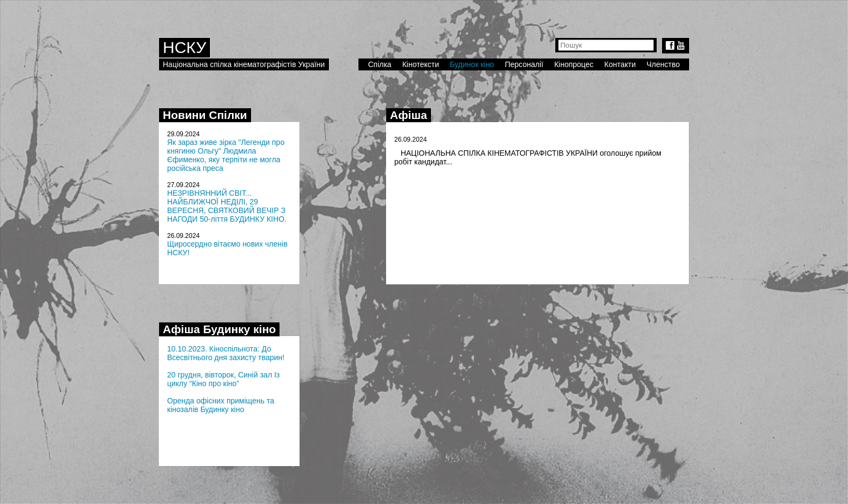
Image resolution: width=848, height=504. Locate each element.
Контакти (620, 64)
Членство (664, 64)
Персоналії (524, 64)
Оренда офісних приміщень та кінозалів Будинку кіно (221, 405)
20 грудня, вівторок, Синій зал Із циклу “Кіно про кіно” (223, 379)
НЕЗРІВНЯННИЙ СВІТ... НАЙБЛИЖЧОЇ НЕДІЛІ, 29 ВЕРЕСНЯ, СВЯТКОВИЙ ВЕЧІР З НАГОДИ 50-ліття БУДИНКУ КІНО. (227, 206)
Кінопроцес (574, 64)
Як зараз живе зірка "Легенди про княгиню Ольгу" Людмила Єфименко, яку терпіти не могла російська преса (226, 155)
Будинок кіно (472, 64)
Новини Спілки (205, 115)
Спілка (379, 64)
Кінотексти (421, 64)
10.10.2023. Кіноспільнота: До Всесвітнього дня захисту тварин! (226, 353)
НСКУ (184, 47)
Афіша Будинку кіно (219, 329)
